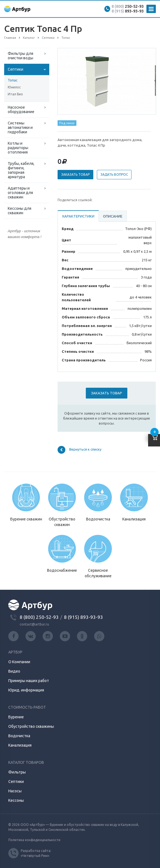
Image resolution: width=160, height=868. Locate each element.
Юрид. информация (26, 690)
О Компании (19, 662)
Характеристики (78, 216)
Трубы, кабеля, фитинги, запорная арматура (21, 170)
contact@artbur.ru (34, 624)
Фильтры (17, 772)
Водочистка (19, 736)
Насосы (15, 791)
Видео (14, 671)
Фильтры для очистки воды (20, 56)
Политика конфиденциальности (34, 840)
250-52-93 (128, 6)
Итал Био (15, 94)
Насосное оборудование (21, 109)
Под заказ (67, 123)
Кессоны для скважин (20, 211)
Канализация (20, 745)
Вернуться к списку (79, 450)
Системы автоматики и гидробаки (20, 127)
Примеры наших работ (29, 681)
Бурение (16, 717)
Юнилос (14, 87)
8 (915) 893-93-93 (83, 617)
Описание (113, 216)
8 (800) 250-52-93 (39, 617)
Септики (16, 69)
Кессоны (16, 800)
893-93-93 (128, 11)
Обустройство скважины (31, 726)
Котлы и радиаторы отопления (18, 148)
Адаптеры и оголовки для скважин (20, 193)
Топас (13, 80)
